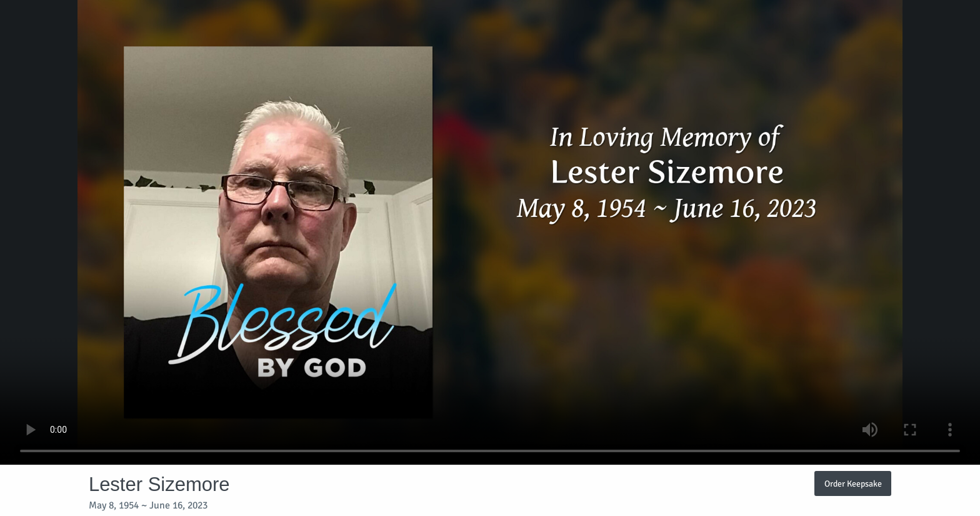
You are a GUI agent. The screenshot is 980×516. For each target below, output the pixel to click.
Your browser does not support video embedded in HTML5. (490, 232)
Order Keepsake (853, 483)
